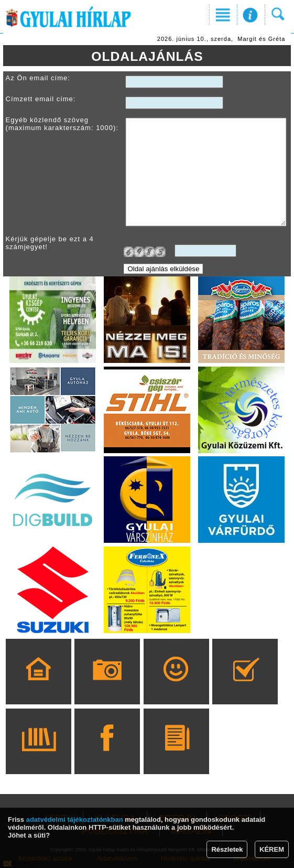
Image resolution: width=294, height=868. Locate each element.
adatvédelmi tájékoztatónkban (75, 819)
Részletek (227, 849)
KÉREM (272, 849)
